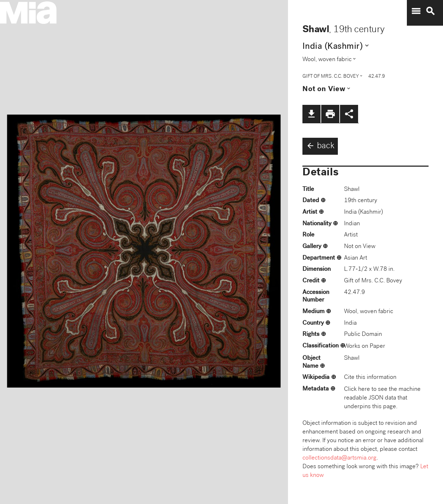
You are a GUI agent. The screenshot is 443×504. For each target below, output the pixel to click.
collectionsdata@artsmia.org (339, 458)
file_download (311, 114)
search (430, 11)
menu (416, 11)
